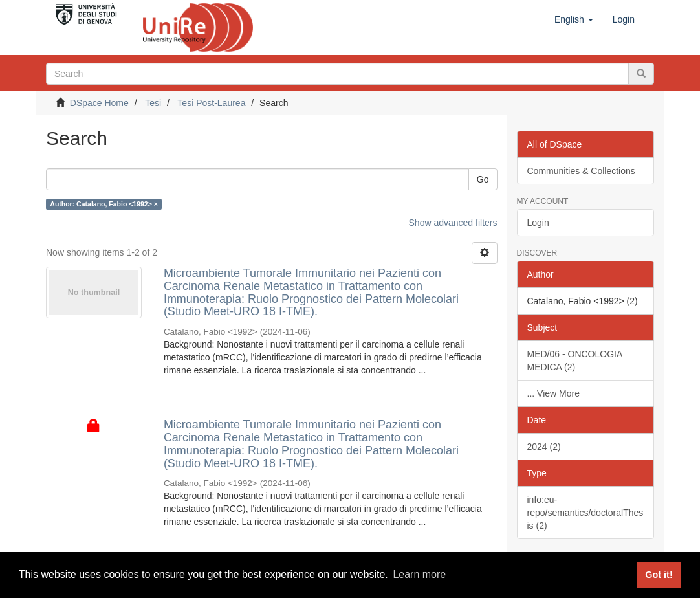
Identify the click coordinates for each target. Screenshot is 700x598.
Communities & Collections (581, 171)
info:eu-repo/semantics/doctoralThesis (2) (585, 513)
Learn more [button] (419, 574)
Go (483, 179)
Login (538, 223)
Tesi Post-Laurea (211, 103)
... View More (553, 393)
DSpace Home (99, 103)
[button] (574, 19)
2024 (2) (544, 447)
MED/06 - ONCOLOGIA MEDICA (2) (575, 360)
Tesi (153, 103)
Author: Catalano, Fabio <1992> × (104, 204)
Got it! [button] (659, 575)
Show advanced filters (453, 223)
